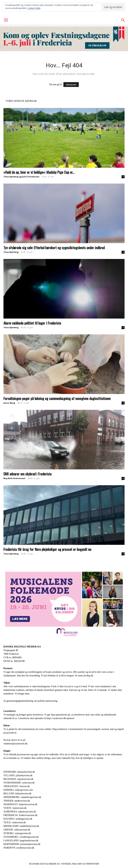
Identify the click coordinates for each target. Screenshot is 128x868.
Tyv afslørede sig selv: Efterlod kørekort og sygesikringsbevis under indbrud (54, 248)
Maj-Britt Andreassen (14, 478)
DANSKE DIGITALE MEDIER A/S (22, 647)
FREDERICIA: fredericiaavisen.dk (20, 815)
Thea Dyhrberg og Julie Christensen (21, 177)
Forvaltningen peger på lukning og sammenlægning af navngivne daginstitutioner (57, 398)
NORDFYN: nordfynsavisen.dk (19, 848)
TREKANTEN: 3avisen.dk (17, 786)
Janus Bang (9, 403)
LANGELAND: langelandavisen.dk (21, 841)
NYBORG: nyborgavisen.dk (17, 833)
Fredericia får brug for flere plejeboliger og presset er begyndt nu (47, 549)
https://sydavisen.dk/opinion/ (60, 718)
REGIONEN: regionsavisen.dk (18, 779)
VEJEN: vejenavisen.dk (15, 808)
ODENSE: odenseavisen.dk (17, 830)
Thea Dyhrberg (11, 252)
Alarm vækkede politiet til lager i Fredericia (32, 323)
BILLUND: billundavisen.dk (17, 794)
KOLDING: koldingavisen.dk (18, 819)
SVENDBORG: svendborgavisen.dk (21, 837)
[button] (6, 20)
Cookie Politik (34, 8)
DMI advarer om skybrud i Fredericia (27, 474)
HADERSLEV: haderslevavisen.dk (20, 804)
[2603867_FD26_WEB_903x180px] (64, 39)
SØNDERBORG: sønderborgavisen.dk (22, 797)
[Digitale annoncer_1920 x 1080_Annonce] (64, 604)
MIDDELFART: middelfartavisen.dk (21, 826)
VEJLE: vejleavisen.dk (15, 822)
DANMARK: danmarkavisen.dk (19, 772)
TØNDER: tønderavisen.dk (17, 801)
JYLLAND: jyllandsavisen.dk (18, 775)
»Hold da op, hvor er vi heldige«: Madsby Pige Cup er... (39, 172)
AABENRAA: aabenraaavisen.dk (20, 812)
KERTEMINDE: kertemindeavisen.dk (22, 844)
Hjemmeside (71, 85)
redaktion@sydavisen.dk (15, 744)
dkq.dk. (90, 676)
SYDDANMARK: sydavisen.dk (19, 783)
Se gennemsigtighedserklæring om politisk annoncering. (31, 701)
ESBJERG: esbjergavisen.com (18, 790)
